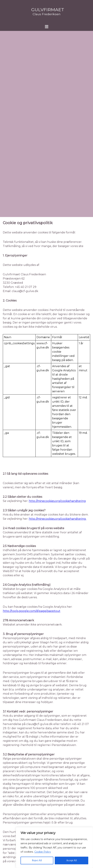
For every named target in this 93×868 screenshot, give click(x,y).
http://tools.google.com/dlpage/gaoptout (32, 611)
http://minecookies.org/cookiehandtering (57, 501)
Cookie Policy (43, 852)
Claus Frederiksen (47, 14)
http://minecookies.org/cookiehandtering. (58, 519)
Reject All (37, 860)
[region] (54, 848)
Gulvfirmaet (48, 10)
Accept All (71, 860)
